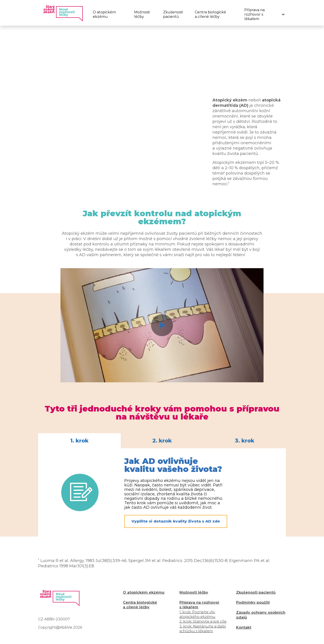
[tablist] (162, 441)
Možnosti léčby (142, 14)
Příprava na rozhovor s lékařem (254, 14)
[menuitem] (108, 14)
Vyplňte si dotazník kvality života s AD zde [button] (176, 521)
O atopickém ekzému (104, 14)
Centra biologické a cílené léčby (210, 14)
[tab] (79, 441)
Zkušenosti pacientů (173, 14)
